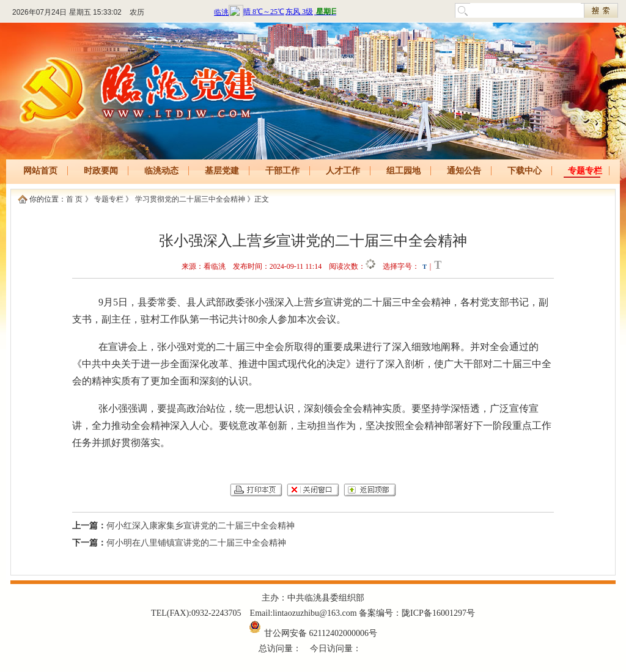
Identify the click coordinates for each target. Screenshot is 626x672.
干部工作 (282, 171)
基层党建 (222, 171)
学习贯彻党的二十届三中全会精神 (190, 199)
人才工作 (343, 171)
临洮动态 (161, 171)
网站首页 (40, 171)
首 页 (74, 199)
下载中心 (525, 171)
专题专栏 (585, 171)
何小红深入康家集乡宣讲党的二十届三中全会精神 (201, 526)
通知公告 (464, 171)
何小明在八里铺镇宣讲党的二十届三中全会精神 (196, 543)
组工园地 (403, 171)
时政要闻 (101, 171)
